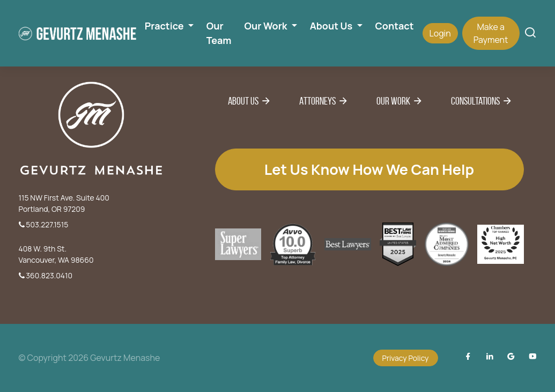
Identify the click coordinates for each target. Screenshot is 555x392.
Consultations (475, 101)
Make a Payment (491, 33)
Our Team (219, 33)
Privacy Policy (406, 358)
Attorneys (317, 101)
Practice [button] (165, 26)
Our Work (393, 101)
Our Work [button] (267, 26)
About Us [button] (332, 26)
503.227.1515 (44, 224)
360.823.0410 (46, 275)
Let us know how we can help (369, 169)
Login (440, 33)
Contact (395, 26)
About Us (243, 101)
